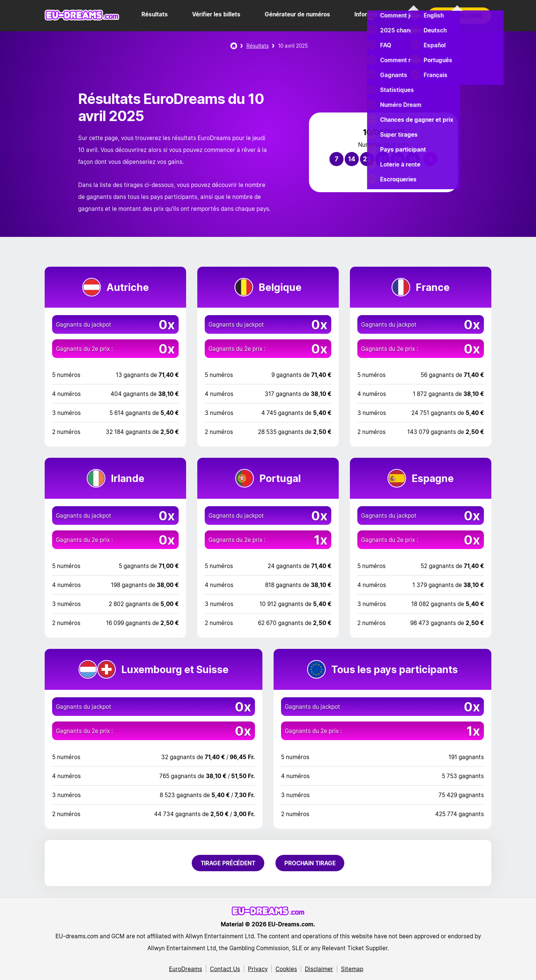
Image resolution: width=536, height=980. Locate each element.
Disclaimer (319, 969)
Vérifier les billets (216, 14)
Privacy (258, 969)
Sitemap (352, 969)
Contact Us (225, 969)
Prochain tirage (310, 863)
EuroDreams (186, 969)
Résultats (155, 14)
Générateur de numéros (297, 14)
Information (370, 14)
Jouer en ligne (460, 16)
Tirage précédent (228, 863)
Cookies (286, 969)
